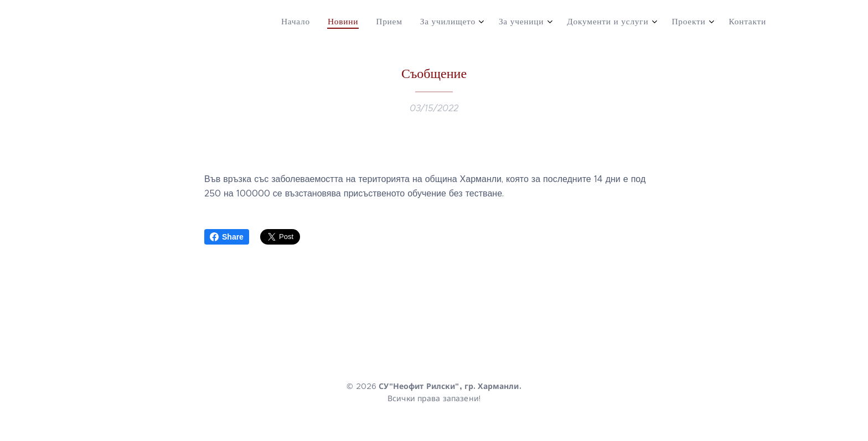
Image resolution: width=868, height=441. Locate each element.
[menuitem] (623, 23)
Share (227, 237)
